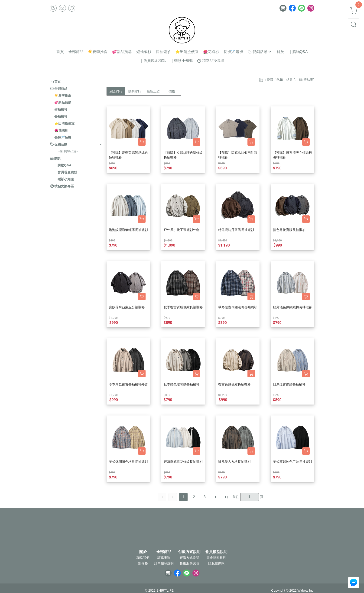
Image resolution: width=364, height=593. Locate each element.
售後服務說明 (189, 563)
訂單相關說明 (164, 563)
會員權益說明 (216, 552)
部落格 (143, 563)
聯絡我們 (143, 558)
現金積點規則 (216, 558)
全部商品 (164, 552)
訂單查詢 (164, 558)
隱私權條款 (216, 563)
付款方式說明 (189, 552)
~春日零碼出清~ (68, 151)
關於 (143, 552)
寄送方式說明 (189, 558)
